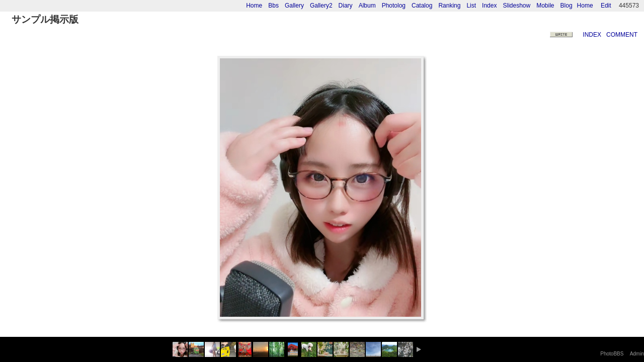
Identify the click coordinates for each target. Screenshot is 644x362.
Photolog (394, 6)
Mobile (545, 6)
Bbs (273, 6)
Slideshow (516, 6)
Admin (637, 354)
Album (367, 6)
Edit (606, 6)
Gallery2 (321, 6)
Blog (567, 6)
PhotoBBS (612, 354)
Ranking (449, 6)
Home (585, 6)
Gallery (294, 6)
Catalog (422, 6)
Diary (346, 6)
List (471, 6)
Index (489, 6)
